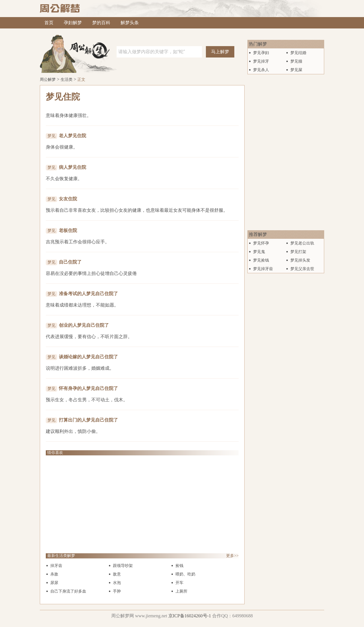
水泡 (117, 583)
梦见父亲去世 (302, 269)
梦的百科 (101, 23)
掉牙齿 (56, 566)
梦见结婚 (298, 53)
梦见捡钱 (261, 260)
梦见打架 (298, 252)
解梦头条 (130, 23)
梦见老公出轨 (302, 243)
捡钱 (179, 566)
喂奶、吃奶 (185, 574)
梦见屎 (296, 70)
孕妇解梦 (73, 23)
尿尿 (54, 583)
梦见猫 (296, 61)
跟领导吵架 (123, 566)
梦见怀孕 (261, 243)
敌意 (117, 574)
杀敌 (54, 574)
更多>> (232, 556)
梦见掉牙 (261, 61)
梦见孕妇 (261, 53)
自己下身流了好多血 (68, 591)
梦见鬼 (259, 252)
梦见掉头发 (300, 260)
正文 (81, 80)
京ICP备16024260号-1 (190, 616)
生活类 (67, 80)
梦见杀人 (261, 70)
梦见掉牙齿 (263, 269)
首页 (49, 23)
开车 (179, 583)
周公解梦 (48, 80)
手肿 (117, 591)
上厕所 (181, 591)
